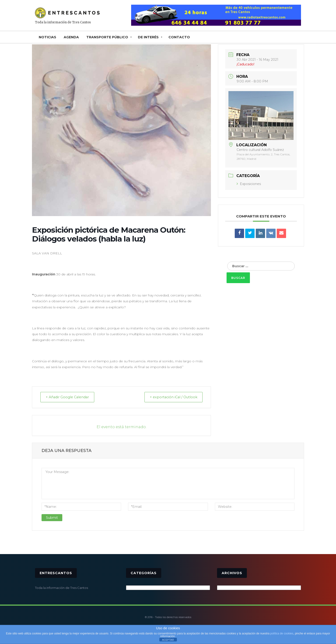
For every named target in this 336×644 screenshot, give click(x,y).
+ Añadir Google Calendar (70, 397)
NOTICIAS (47, 37)
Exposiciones (249, 184)
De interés (148, 37)
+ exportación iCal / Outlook (171, 397)
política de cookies (282, 633)
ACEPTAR (168, 640)
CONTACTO (179, 37)
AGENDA (71, 37)
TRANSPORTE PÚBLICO (107, 37)
